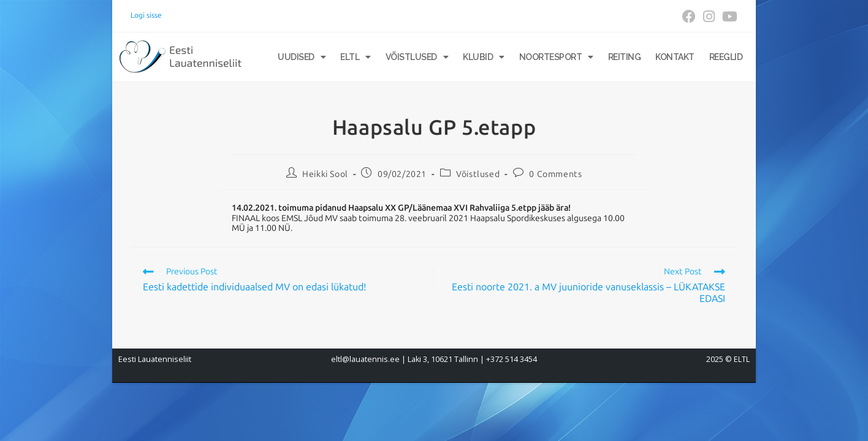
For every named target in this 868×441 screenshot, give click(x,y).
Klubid (484, 57)
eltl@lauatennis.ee (365, 359)
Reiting (625, 57)
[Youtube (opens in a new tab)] (728, 17)
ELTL (356, 57)
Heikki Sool (325, 174)
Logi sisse (146, 15)
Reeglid (726, 57)
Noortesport (556, 57)
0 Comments (555, 174)
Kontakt (675, 57)
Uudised (302, 57)
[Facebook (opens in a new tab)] (689, 17)
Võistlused (417, 57)
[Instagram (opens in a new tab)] (709, 17)
